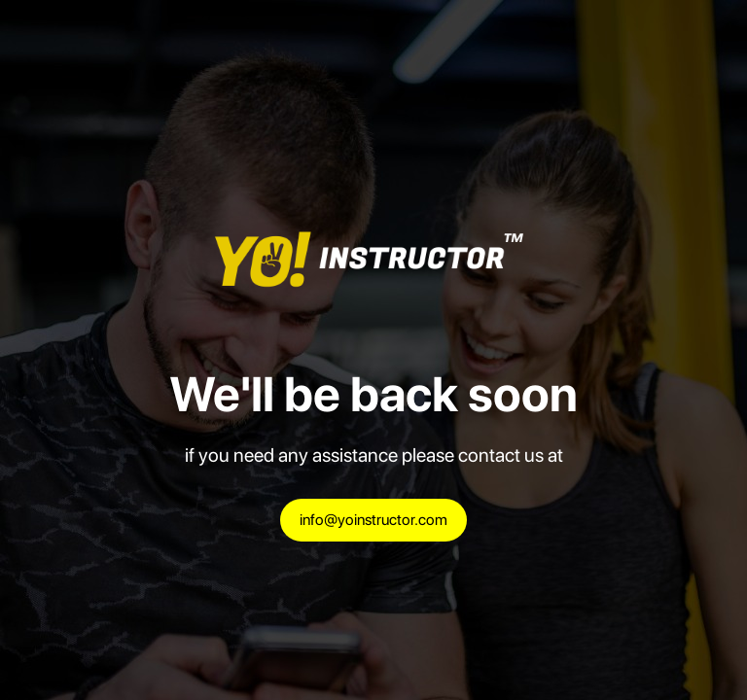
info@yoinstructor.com (373, 520)
